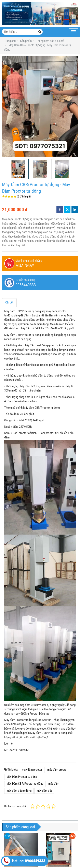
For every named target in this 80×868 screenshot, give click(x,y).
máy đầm (54, 784)
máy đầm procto (57, 770)
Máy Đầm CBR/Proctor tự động (25, 784)
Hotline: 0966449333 (24, 861)
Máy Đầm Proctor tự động (22, 777)
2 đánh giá (24, 196)
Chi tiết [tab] (9, 302)
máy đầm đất (44, 791)
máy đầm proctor (32, 770)
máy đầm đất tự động (19, 791)
